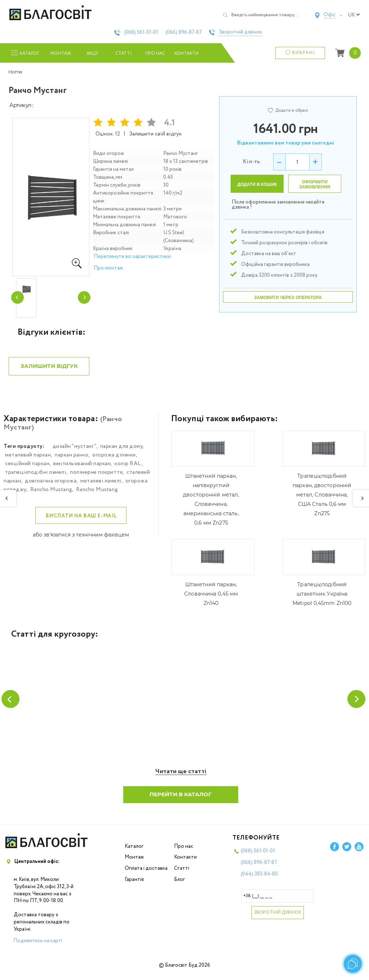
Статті (123, 54)
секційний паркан (27, 468)
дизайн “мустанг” (74, 451)
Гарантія (134, 885)
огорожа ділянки (114, 459)
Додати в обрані (288, 110)
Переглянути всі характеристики (132, 257)
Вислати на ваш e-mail (81, 520)
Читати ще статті (181, 777)
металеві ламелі (101, 485)
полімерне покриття (96, 477)
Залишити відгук (49, 370)
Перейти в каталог (181, 799)
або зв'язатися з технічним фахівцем (81, 539)
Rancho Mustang (51, 494)
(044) (259, 879)
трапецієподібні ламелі (35, 477)
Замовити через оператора (288, 298)
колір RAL (128, 468)
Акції (92, 54)
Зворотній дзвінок (241, 32)
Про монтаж (108, 268)
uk (354, 15)
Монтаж (61, 54)
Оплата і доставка (146, 873)
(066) (184, 32)
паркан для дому (121, 451)
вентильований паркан (82, 468)
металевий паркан (28, 459)
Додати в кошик (257, 184)
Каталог (134, 851)
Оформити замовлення (315, 184)
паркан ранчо (72, 459)
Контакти (186, 54)
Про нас (155, 54)
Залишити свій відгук (156, 134)
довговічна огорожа (51, 485)
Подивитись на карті (38, 946)
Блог (179, 885)
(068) (141, 32)
